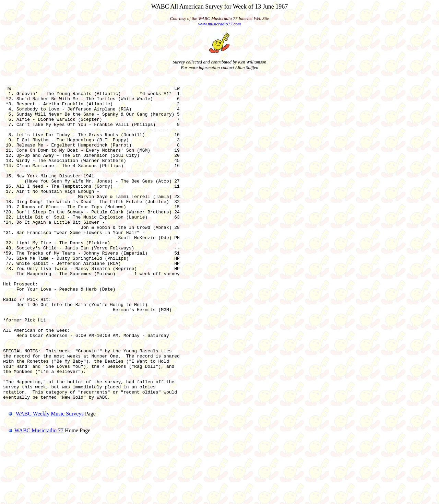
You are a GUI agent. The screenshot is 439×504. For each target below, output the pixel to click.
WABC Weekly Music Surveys (50, 478)
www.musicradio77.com (220, 24)
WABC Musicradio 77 (33, 495)
